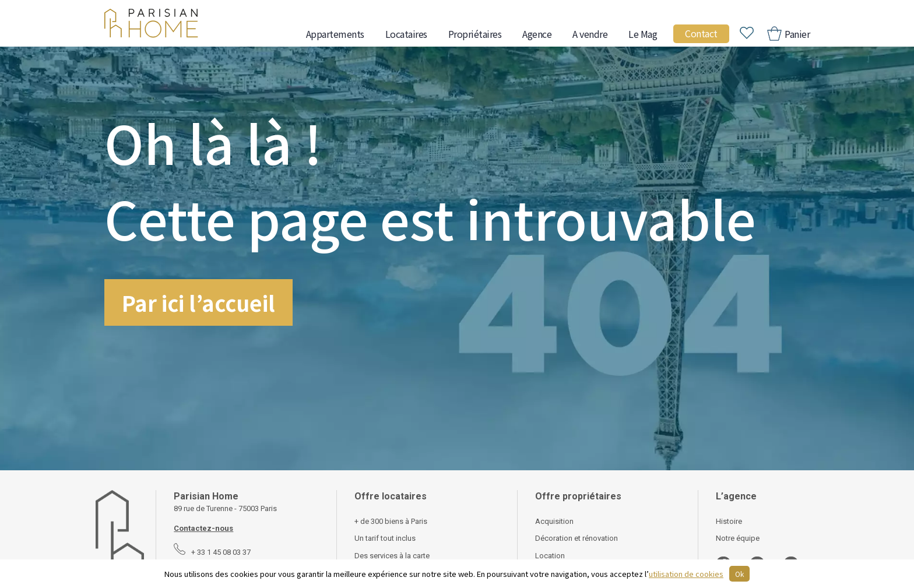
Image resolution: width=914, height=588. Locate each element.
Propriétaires (475, 34)
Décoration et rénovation (576, 538)
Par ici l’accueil (198, 302)
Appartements (335, 34)
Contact (701, 33)
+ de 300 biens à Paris (391, 521)
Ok (739, 574)
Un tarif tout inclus (385, 538)
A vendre (590, 34)
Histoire (729, 521)
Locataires (406, 34)
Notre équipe (738, 538)
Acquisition (554, 521)
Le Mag (643, 34)
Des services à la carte (392, 556)
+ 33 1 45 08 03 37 (221, 552)
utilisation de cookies (686, 574)
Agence (537, 34)
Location (550, 556)
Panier (797, 34)
